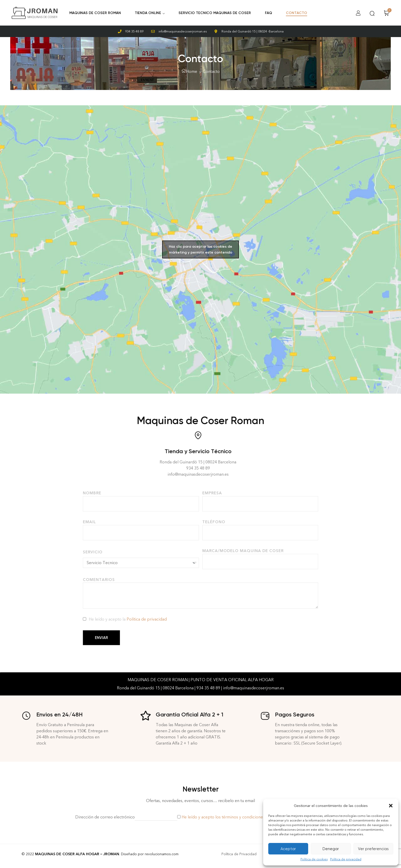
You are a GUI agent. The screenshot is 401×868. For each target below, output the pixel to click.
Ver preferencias (373, 849)
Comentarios (99, 580)
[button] (391, 806)
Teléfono (214, 522)
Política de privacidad (346, 859)
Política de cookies (314, 859)
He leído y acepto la (128, 619)
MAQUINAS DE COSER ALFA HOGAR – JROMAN (77, 854)
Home (192, 71)
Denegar (331, 849)
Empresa (212, 493)
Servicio (93, 552)
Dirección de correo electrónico (105, 817)
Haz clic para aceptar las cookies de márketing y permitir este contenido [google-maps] (201, 249)
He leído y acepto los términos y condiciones (223, 817)
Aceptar (288, 849)
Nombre (92, 493)
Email (89, 522)
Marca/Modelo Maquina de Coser (243, 551)
